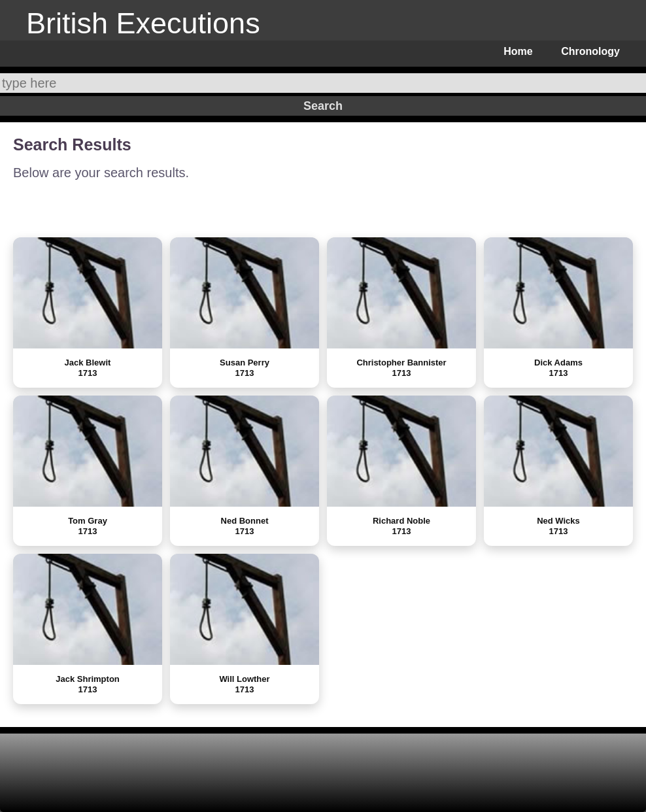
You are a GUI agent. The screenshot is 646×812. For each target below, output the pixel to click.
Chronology (590, 51)
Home (518, 51)
